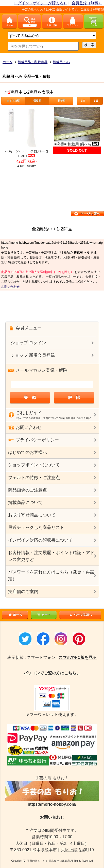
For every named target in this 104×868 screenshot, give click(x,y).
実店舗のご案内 (23, 592)
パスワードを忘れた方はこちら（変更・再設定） (51, 575)
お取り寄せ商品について (32, 515)
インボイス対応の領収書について (40, 540)
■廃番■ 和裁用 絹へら (77, 144)
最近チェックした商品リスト (36, 527)
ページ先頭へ (80, 615)
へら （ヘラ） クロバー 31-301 (27, 154)
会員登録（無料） (87, 3)
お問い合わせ (10, 287)
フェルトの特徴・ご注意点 (34, 478)
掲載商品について (25, 503)
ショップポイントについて (34, 465)
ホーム (15, 615)
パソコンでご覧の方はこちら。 (52, 673)
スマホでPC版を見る (78, 657)
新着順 (61, 101)
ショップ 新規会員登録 (33, 355)
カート (44, 615)
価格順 (37, 101)
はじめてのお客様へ (28, 452)
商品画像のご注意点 (28, 490)
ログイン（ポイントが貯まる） (41, 3)
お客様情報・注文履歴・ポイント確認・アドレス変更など (51, 556)
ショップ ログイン (29, 343)
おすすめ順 (13, 101)
